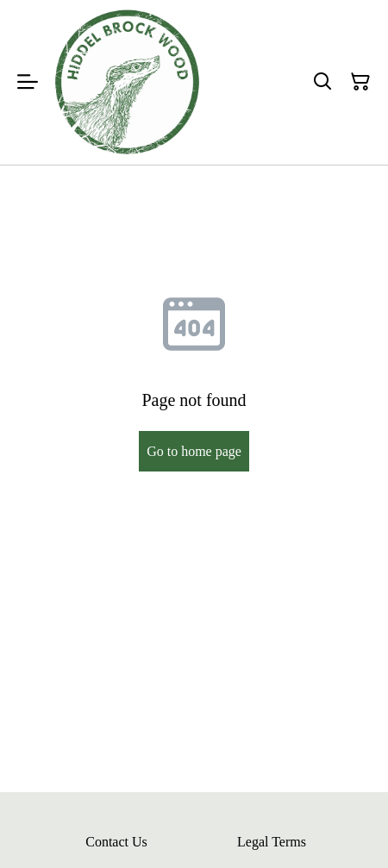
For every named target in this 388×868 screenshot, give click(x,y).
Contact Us (116, 842)
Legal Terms (272, 842)
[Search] (322, 82)
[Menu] (28, 82)
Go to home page (194, 451)
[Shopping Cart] (360, 82)
